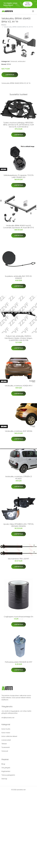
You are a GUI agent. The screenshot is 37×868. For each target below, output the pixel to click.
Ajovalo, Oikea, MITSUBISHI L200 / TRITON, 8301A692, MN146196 (19, 525)
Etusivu (4, 25)
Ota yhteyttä (6, 768)
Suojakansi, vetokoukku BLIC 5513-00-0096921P (19, 277)
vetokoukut (21, 61)
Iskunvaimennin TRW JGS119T (18, 559)
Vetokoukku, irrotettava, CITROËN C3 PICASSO (18, 478)
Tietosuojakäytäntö (8, 775)
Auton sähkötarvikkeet (9, 736)
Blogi (3, 764)
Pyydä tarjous (28, 4)
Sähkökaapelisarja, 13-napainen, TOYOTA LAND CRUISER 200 (19, 176)
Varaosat (14, 61)
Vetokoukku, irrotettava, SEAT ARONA (19, 431)
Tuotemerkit (6, 747)
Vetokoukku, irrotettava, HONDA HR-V (19, 386)
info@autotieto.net (8, 718)
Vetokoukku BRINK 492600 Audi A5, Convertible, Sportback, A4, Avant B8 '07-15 (18, 227)
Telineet (4, 744)
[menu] (33, 11)
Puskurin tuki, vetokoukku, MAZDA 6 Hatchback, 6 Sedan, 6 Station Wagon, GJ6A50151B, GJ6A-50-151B (18, 338)
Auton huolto (6, 729)
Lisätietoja (10, 75)
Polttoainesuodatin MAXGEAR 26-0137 (18, 662)
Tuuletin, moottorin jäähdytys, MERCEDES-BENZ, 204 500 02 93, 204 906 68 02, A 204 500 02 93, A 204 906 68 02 (19, 125)
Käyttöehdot (6, 771)
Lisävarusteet (6, 740)
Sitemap (4, 779)
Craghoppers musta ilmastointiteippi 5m (18, 617)
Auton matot (6, 733)
